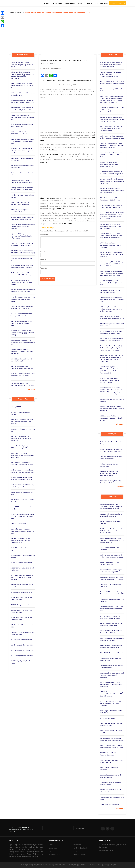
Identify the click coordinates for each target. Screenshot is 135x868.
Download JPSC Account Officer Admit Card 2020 (110, 783)
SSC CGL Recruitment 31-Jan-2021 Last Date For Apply (22, 360)
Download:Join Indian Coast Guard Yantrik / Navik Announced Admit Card (111, 609)
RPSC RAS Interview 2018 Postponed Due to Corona (22, 167)
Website (44, 268)
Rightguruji (57, 69)
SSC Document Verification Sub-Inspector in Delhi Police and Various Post (23, 342)
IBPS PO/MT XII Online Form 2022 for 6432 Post (112, 400)
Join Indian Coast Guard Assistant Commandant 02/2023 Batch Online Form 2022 (112, 254)
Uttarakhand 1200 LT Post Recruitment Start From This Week (22, 384)
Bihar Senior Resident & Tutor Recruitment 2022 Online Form (110, 199)
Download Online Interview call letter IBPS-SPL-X (111, 659)
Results (81, 3)
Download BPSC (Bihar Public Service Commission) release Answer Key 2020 (20, 541)
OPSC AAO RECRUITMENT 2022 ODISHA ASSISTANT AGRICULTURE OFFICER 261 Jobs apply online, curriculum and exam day (112, 391)
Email (43, 259)
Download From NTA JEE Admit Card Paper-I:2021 (112, 600)
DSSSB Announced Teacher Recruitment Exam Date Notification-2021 (23, 117)
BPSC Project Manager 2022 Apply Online (111, 90)
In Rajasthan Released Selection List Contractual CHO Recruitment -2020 (23, 101)
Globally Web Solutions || (58, 865)
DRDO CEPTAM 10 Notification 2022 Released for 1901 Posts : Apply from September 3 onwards (112, 145)
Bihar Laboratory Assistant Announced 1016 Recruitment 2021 (22, 367)
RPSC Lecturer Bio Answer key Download (21, 413)
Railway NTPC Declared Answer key (22, 407)
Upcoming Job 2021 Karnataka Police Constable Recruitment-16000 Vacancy (23, 299)
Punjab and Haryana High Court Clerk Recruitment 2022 (111, 291)
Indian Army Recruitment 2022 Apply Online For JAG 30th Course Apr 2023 (112, 137)
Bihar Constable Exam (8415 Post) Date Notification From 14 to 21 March (21, 323)
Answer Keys (70, 3)
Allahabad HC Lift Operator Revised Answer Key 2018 (22, 633)
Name (43, 251)
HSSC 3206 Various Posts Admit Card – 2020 (112, 798)
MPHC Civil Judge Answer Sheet (21, 605)
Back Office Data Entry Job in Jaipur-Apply (112, 443)
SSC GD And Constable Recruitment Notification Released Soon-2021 (22, 244)
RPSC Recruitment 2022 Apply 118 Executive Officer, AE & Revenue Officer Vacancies (111, 129)
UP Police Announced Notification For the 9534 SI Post (22, 126)
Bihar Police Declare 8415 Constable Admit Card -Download (112, 639)
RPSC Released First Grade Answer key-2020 (22, 501)
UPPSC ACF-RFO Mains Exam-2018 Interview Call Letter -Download (22, 267)
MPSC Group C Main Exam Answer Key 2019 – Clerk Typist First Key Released (22, 577)
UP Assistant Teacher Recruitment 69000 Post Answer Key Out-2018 (22, 478)
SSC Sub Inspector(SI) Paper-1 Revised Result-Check (20, 211)
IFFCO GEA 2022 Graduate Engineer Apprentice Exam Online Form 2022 (112, 340)
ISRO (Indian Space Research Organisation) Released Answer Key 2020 (23, 531)
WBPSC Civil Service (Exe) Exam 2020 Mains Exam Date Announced (111, 739)
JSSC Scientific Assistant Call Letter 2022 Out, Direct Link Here (112, 515)
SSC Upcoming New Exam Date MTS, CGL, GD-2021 (23, 159)
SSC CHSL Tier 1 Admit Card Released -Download (109, 754)
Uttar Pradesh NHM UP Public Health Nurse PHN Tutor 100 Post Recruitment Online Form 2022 (111, 236)
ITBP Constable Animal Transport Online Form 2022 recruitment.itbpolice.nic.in (111, 74)
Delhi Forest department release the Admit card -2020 (112, 724)
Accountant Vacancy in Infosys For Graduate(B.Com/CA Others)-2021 (111, 450)
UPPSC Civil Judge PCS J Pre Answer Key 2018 (22, 662)
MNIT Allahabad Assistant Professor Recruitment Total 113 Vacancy (23, 274)
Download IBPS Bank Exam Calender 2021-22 (23, 196)
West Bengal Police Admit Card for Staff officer (112, 712)
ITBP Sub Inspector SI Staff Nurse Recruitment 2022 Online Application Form (112, 300)
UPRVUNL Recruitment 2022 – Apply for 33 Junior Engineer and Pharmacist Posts (112, 110)
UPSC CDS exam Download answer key (22, 549)
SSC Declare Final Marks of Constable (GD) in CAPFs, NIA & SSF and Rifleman (22, 352)
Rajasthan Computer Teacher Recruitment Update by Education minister (22, 65)
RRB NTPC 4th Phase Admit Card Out (112, 653)
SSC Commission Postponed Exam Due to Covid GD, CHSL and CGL (22, 109)
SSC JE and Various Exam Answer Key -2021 (23, 430)
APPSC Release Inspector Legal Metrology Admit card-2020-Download (110, 703)
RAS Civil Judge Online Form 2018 (22, 645)
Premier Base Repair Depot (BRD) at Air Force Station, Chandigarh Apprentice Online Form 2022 (112, 348)
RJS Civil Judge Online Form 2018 (21, 640)
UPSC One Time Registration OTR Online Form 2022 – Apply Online (111, 206)
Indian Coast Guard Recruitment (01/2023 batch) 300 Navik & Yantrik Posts (112, 155)
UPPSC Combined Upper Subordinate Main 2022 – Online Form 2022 (111, 245)
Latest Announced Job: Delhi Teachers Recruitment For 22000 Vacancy (21, 282)
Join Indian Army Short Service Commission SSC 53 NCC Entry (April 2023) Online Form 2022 (112, 191)
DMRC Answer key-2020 (18, 524)
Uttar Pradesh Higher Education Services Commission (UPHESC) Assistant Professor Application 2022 (111, 370)
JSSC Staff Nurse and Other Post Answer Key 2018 (21, 611)
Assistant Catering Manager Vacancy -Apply (109, 465)
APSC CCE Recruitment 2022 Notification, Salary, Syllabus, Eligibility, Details (110, 380)
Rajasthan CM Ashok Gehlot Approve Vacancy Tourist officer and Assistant (23, 227)
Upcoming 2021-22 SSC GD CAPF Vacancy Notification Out (21, 315)
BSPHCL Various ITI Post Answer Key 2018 (23, 626)
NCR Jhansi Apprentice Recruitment (22, 650)
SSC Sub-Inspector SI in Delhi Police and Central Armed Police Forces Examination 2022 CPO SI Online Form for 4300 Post (112, 216)
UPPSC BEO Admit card (108, 718)
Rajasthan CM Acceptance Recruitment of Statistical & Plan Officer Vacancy (21, 236)
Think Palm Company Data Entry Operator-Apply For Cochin (111, 482)
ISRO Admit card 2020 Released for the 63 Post (112, 732)
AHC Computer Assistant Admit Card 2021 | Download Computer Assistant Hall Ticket (112, 531)
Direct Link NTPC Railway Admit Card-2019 (111, 586)
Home (47, 3)
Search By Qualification (80, 848)
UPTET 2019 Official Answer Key (21, 563)
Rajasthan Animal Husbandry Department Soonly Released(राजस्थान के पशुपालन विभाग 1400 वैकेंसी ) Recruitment (23, 75)
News (19, 13)
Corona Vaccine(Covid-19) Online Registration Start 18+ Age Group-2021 (22, 86)
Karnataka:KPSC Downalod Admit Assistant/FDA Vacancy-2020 (111, 647)
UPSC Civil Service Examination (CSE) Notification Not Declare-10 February (23, 376)
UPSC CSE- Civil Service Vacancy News (21, 259)
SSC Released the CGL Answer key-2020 (22, 493)
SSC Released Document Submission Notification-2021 (23, 94)
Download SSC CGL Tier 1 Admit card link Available (111, 776)
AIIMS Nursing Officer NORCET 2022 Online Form (112, 325)
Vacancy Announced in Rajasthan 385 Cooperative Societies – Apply (22, 189)
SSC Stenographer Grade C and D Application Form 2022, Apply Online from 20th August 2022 (112, 119)
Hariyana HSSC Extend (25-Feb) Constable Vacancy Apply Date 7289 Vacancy (22, 333)
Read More (53, 150)
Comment (45, 235)
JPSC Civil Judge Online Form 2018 (22, 656)
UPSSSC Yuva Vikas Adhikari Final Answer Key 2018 (22, 599)
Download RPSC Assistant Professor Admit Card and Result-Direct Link (112, 578)
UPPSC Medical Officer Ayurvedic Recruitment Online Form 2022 (111, 332)
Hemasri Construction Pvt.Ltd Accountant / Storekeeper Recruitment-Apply (110, 473)
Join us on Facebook (118, 3)
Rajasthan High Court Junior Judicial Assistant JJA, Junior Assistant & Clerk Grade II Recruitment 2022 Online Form (112, 358)
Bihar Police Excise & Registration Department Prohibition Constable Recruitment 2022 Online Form (111, 273)
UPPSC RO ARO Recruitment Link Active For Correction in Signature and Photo (22, 151)
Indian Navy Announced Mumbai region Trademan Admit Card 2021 (112, 556)
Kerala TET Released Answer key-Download (22, 508)
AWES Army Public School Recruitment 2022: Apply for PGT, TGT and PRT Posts (111, 164)
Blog (89, 3)
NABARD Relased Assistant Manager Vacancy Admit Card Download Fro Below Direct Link (112, 694)
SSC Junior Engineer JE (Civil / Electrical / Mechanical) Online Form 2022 (112, 283)
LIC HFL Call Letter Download (110, 804)
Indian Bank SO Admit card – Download (110, 769)
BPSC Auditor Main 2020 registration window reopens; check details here (112, 82)
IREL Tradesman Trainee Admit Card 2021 (110, 522)
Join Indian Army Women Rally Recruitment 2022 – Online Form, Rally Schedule (111, 226)
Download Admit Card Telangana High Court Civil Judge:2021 (111, 571)
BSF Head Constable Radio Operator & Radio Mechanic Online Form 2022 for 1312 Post (112, 181)
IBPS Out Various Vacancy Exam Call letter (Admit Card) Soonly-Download (112, 675)
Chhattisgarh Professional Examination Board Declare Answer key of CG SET (22, 455)
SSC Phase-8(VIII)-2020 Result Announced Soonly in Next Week (21, 181)
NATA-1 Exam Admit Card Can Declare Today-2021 (110, 563)
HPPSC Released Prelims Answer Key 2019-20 (23, 556)
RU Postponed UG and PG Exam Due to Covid (22, 174)
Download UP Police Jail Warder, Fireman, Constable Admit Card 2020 (112, 593)
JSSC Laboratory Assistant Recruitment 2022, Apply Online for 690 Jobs (112, 418)
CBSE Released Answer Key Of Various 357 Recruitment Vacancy (22, 464)
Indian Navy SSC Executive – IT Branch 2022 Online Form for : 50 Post (112, 317)
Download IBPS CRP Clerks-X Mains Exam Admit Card (112, 667)
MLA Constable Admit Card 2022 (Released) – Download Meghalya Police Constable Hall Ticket (111, 507)
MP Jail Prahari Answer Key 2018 (21, 592)
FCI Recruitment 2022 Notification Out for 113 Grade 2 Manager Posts (112, 173)
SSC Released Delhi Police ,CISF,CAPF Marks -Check (19, 133)
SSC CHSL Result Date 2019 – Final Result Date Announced (22, 586)
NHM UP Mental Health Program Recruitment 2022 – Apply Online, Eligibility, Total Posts (111, 65)
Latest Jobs (57, 3)
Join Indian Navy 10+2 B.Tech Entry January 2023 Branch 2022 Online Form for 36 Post (111, 264)
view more (31, 389)
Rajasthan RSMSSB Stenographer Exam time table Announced (22, 308)
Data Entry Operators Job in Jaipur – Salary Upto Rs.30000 (112, 458)
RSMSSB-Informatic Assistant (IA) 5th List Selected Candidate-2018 (23, 291)
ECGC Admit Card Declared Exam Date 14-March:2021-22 (111, 632)
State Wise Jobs (101, 3)
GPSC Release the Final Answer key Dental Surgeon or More (22, 486)
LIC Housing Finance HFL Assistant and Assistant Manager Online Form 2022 (111, 309)
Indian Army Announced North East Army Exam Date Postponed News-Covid (22, 141)
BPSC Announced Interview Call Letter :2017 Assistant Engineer (110, 617)
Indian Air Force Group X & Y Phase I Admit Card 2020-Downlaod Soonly (112, 747)
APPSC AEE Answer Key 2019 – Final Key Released (22, 569)
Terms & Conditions (79, 854)
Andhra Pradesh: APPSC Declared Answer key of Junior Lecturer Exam (22, 471)
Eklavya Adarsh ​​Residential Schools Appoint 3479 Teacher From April (22, 218)
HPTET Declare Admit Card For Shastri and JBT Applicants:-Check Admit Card (111, 684)
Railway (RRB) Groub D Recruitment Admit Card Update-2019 (112, 624)
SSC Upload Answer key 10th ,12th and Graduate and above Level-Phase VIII (22, 422)
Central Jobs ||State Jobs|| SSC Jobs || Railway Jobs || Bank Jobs (92, 865)
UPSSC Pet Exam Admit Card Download (109, 549)
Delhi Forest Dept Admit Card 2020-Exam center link (112, 761)
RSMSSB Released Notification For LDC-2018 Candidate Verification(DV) (23, 252)
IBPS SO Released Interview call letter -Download (111, 791)
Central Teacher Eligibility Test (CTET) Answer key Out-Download (22, 447)
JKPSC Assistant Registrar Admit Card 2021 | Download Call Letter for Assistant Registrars (112, 540)
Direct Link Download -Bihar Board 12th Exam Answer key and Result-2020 (22, 516)
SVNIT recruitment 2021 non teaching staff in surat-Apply (20, 203)
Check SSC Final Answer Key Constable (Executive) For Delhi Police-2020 (21, 438)
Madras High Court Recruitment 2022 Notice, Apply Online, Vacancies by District (112, 409)
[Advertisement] (67, 34)
